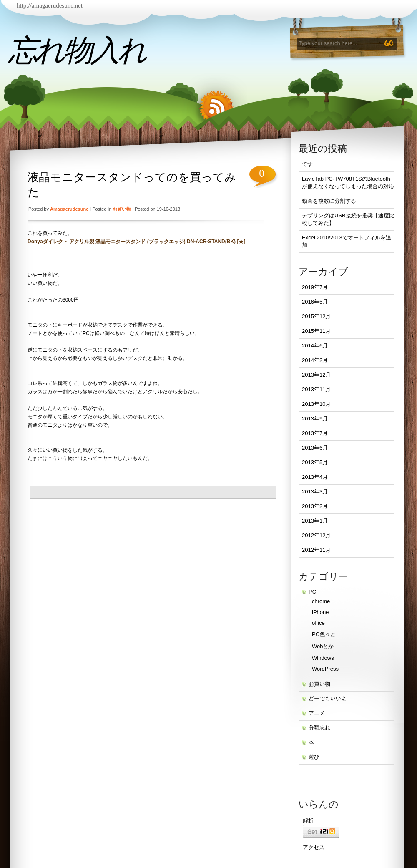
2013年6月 (315, 448)
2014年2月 (315, 360)
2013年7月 (315, 433)
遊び (314, 757)
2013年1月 (315, 521)
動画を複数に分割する (329, 201)
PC (312, 592)
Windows (323, 658)
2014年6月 (315, 346)
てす (307, 164)
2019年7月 (315, 287)
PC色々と (324, 634)
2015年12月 (316, 316)
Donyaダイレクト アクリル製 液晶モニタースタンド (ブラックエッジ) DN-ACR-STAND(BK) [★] (136, 242)
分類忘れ (319, 728)
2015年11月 (316, 331)
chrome (321, 601)
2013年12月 (316, 375)
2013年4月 (315, 477)
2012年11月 (316, 550)
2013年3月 (315, 492)
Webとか (323, 646)
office (318, 623)
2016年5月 (315, 302)
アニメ (317, 713)
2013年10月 (316, 404)
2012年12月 (316, 535)
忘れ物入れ (77, 50)
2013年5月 (315, 462)
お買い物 (122, 209)
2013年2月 (315, 506)
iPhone (320, 612)
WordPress (325, 669)
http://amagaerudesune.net (50, 5)
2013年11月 (316, 389)
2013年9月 (315, 419)
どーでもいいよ (328, 698)
